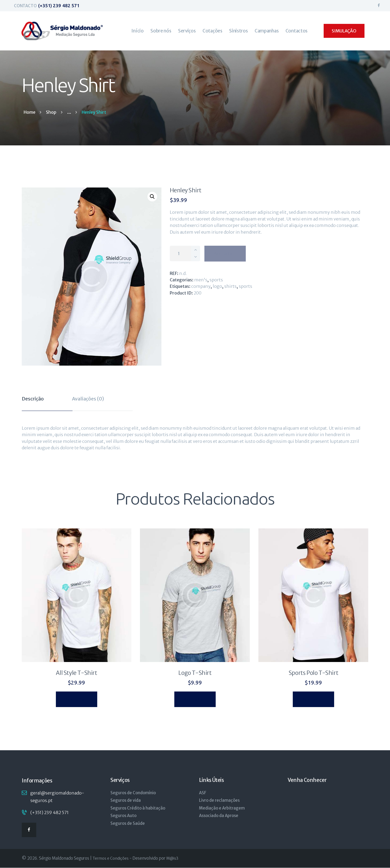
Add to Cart (225, 253)
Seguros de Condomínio (133, 793)
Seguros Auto (123, 816)
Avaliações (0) (88, 399)
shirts (230, 286)
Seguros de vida (126, 800)
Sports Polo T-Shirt (313, 673)
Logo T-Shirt (195, 673)
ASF (203, 793)
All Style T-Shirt (76, 673)
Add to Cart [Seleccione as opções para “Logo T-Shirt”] (195, 699)
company (201, 286)
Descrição (33, 399)
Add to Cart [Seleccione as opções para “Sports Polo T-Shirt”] (313, 699)
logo (217, 286)
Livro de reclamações (219, 800)
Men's (201, 280)
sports (245, 286)
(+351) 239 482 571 (50, 812)
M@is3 (172, 858)
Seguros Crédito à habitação (138, 808)
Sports (216, 280)
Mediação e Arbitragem (222, 808)
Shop (51, 112)
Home (30, 112)
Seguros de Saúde (128, 823)
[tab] (47, 401)
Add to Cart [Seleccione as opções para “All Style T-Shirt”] (77, 699)
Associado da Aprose (219, 816)
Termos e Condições (111, 858)
